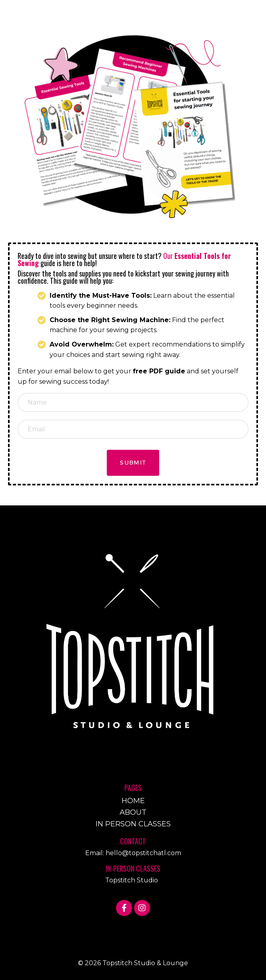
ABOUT (133, 812)
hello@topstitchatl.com (143, 853)
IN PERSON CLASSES (133, 824)
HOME (133, 801)
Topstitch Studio (132, 880)
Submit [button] (133, 463)
